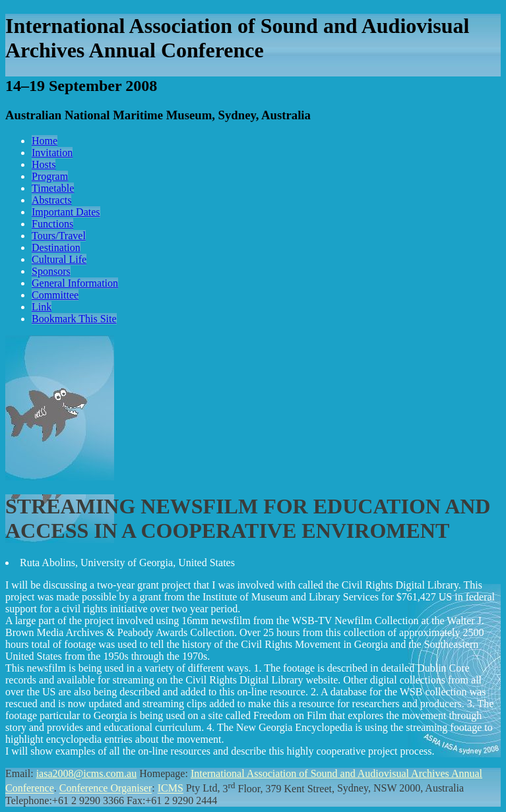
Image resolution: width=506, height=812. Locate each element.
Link (42, 307)
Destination (56, 247)
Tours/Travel (59, 236)
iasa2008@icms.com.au (86, 773)
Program (50, 176)
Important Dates (66, 212)
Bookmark (74, 319)
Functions (52, 224)
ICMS (171, 789)
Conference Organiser (106, 789)
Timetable (53, 188)
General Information (75, 283)
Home (45, 141)
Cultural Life (59, 259)
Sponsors (51, 271)
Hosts (44, 164)
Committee (55, 295)
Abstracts (51, 200)
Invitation (52, 153)
